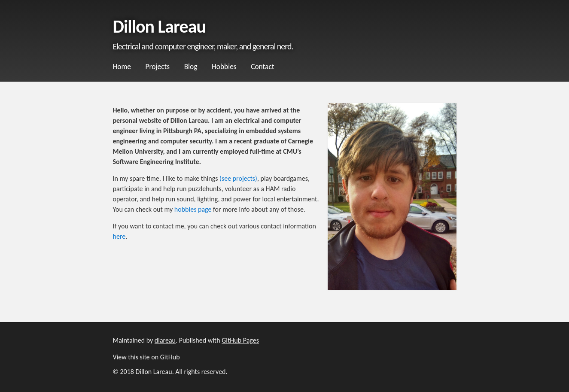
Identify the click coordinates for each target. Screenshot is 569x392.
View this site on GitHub (146, 357)
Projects (158, 67)
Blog (191, 67)
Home (122, 67)
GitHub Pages (240, 340)
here (119, 236)
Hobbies (224, 67)
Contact (262, 67)
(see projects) (238, 178)
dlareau (165, 340)
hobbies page (193, 209)
